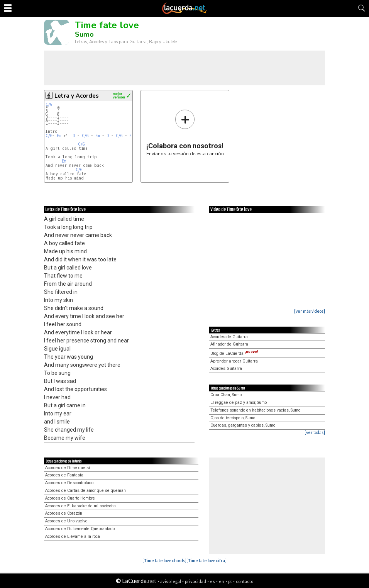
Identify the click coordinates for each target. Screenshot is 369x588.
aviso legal (171, 581)
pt (230, 581)
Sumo (84, 34)
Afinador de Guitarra (229, 344)
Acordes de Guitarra (229, 337)
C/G (49, 104)
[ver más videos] (310, 311)
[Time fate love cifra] (207, 560)
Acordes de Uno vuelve (66, 521)
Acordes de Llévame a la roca (73, 536)
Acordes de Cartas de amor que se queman (85, 491)
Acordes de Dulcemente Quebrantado (80, 529)
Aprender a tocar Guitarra (234, 361)
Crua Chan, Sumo (226, 395)
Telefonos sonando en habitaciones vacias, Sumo (255, 410)
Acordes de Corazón (64, 513)
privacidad (196, 581)
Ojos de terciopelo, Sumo (233, 418)
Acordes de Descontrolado (69, 483)
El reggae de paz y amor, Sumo (239, 402)
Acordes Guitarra (226, 369)
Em (59, 136)
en (222, 581)
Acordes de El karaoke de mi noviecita (80, 506)
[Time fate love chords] (164, 560)
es (212, 581)
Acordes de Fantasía (64, 475)
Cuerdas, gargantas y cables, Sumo (243, 425)
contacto (245, 581)
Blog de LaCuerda (234, 353)
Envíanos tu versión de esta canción (185, 133)
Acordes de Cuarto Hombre (70, 498)
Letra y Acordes (77, 96)
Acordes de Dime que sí (68, 468)
